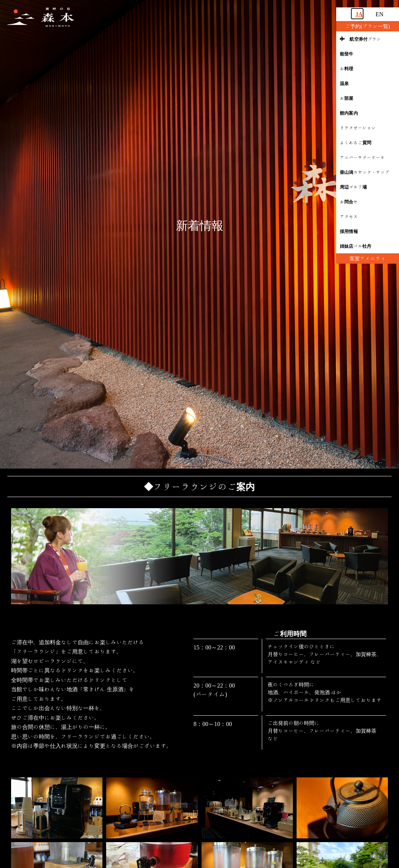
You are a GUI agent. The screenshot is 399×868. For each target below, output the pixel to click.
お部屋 (347, 98)
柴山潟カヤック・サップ (365, 172)
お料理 (347, 68)
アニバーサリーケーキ (362, 157)
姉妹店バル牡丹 (356, 246)
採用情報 (349, 231)
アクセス (349, 216)
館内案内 (349, 113)
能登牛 (347, 54)
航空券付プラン (361, 39)
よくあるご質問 (356, 142)
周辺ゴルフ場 (353, 187)
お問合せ (349, 202)
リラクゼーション (358, 128)
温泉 (344, 83)
